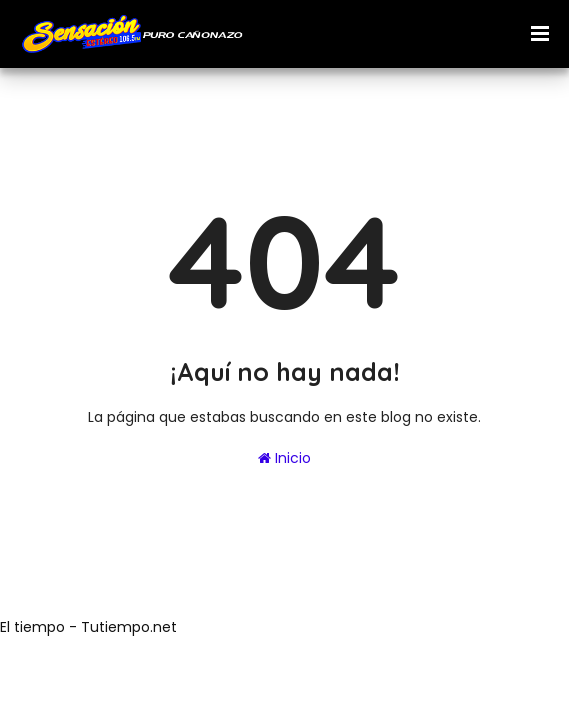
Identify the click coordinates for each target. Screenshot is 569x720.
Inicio (284, 458)
